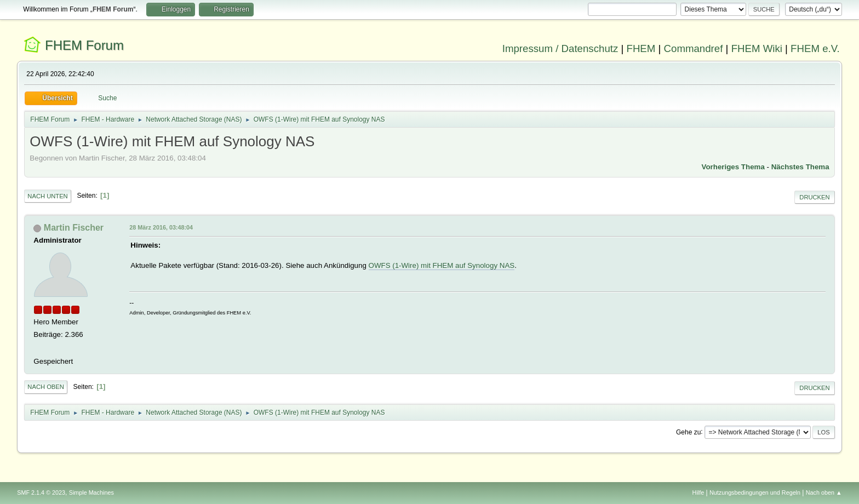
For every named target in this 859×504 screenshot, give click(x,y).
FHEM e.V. (815, 48)
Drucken (814, 197)
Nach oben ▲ (824, 492)
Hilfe (698, 492)
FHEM (641, 48)
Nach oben (46, 387)
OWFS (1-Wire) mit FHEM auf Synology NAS (442, 265)
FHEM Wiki (757, 48)
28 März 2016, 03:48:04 (161, 227)
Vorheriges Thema (733, 167)
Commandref (694, 48)
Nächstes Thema (800, 167)
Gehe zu (688, 432)
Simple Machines (91, 492)
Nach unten (47, 196)
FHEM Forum (84, 45)
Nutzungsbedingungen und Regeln (755, 492)
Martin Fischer (74, 228)
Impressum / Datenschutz (560, 48)
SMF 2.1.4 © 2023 (41, 492)
